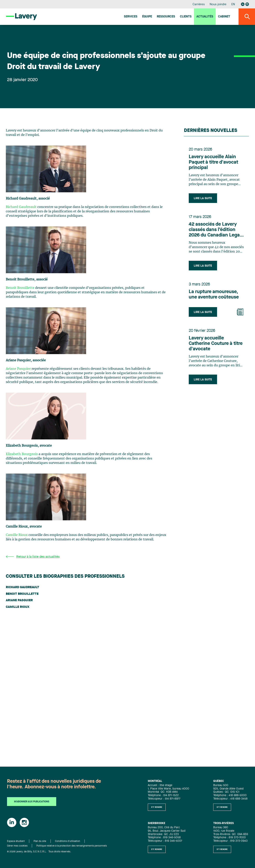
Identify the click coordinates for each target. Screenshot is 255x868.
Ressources (166, 17)
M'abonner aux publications (32, 802)
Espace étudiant (16, 841)
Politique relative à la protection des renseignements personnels (72, 846)
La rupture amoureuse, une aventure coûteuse (214, 295)
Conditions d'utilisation (68, 841)
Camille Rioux (17, 535)
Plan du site (40, 841)
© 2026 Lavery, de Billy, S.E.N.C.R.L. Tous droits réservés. (39, 852)
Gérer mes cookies (17, 846)
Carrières (199, 5)
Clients (186, 17)
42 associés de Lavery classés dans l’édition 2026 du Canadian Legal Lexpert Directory (215, 230)
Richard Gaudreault (21, 207)
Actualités (205, 17)
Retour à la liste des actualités (33, 557)
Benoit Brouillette (20, 288)
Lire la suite (203, 198)
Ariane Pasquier (18, 369)
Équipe (147, 17)
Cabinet (224, 17)
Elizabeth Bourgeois (22, 454)
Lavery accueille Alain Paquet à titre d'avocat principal (213, 162)
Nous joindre (218, 5)
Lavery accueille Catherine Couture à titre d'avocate (216, 344)
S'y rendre (157, 807)
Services (131, 17)
